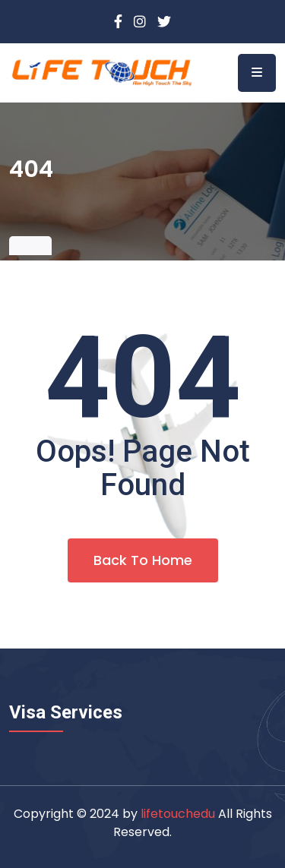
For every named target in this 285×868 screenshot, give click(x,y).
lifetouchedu (178, 814)
